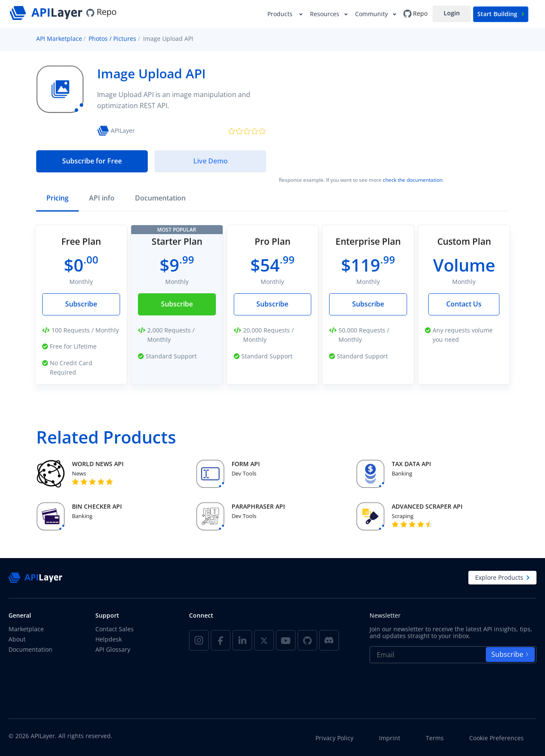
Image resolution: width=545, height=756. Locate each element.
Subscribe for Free (92, 161)
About (17, 639)
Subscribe (81, 304)
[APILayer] (47, 12)
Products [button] (282, 14)
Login (452, 13)
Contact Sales (115, 629)
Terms (435, 738)
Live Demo (211, 161)
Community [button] (372, 14)
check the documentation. (413, 180)
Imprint (390, 738)
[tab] (57, 199)
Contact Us (464, 304)
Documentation (30, 649)
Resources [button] (326, 14)
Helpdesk (109, 639)
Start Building (501, 14)
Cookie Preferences (496, 738)
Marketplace (26, 629)
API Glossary (113, 649)
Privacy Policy (334, 738)
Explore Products (502, 577)
